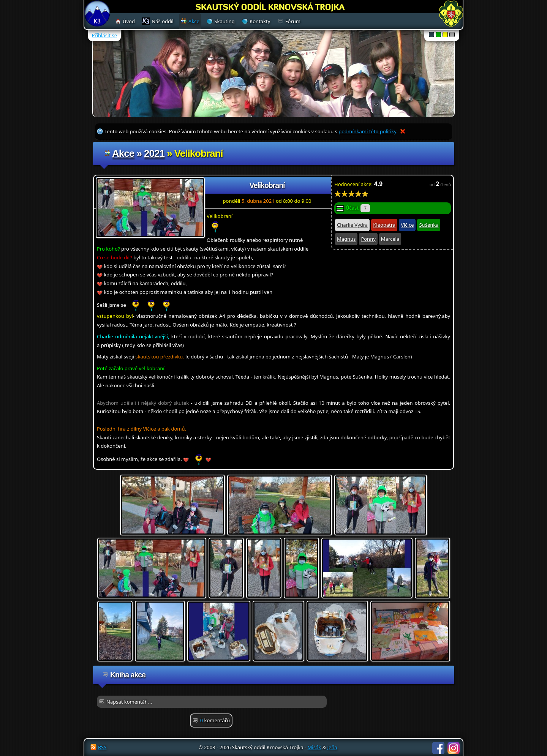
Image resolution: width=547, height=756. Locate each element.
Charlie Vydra (352, 225)
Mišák (315, 747)
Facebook (438, 748)
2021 (154, 153)
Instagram (454, 748)
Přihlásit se (104, 35)
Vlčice (407, 225)
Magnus (346, 239)
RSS (102, 747)
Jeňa (332, 747)
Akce (123, 153)
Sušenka (429, 225)
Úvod (129, 21)
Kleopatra (384, 225)
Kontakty (260, 21)
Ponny (368, 239)
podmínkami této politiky (367, 131)
